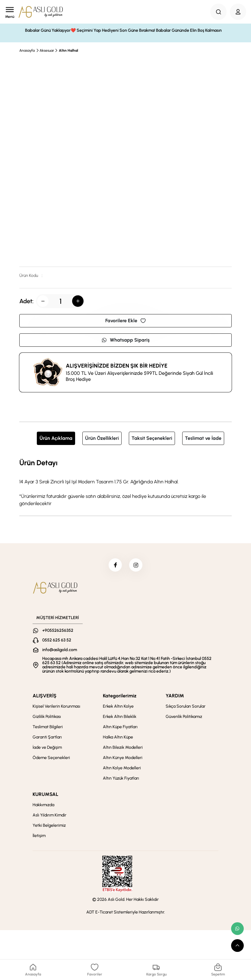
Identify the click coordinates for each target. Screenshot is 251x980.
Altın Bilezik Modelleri (123, 749)
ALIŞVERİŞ (44, 698)
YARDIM (175, 698)
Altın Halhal (68, 50)
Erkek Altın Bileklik (120, 718)
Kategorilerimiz (120, 698)
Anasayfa (27, 50)
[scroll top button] (237, 946)
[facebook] (114, 566)
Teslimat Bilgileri (48, 729)
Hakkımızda (43, 807)
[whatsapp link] (237, 929)
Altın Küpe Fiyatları (120, 729)
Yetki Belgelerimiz (49, 827)
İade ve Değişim (47, 749)
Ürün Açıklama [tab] (56, 438)
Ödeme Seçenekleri (51, 759)
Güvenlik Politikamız (184, 718)
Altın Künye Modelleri (123, 759)
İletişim (39, 837)
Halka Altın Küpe (118, 739)
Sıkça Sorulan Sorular (186, 708)
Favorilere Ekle (125, 321)
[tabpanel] (125, 482)
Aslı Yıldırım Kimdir (49, 817)
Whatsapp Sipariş (125, 340)
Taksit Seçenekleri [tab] (152, 438)
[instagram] (137, 566)
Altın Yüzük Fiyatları (121, 780)
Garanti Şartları (47, 739)
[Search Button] (218, 12)
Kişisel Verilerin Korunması (56, 708)
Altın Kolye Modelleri (122, 770)
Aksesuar (47, 50)
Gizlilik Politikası (47, 718)
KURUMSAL (45, 796)
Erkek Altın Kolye (118, 708)
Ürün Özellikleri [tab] (102, 438)
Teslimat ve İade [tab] (203, 438)
